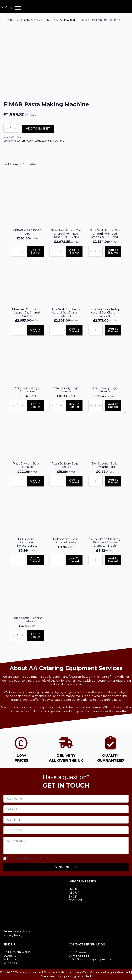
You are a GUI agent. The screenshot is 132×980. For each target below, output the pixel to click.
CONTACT (76, 900)
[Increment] (15, 129)
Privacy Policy (13, 935)
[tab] (21, 165)
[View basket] (8, 8)
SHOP (73, 897)
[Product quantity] (11, 129)
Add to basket (38, 129)
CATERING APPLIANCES (32, 20)
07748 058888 (79, 956)
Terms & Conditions (17, 931)
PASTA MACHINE (64, 20)
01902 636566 (78, 952)
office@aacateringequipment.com (92, 959)
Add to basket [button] (35, 251)
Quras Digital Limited (77, 976)
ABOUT (74, 893)
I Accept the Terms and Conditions (31, 858)
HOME (73, 889)
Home (8, 20)
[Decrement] (6, 129)
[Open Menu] (18, 8)
